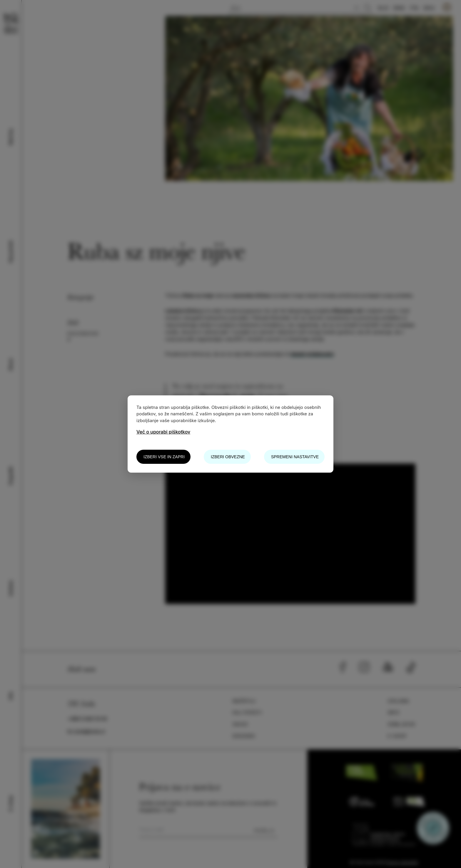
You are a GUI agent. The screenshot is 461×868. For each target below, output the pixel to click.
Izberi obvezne (228, 457)
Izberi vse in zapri (164, 457)
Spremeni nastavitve (295, 457)
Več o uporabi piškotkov (163, 432)
